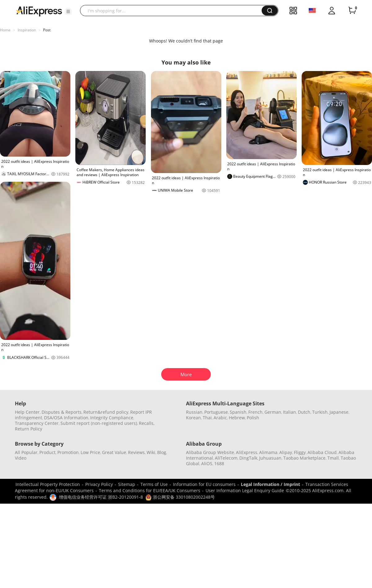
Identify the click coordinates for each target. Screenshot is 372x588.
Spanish (238, 412)
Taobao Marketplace (304, 458)
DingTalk (248, 458)
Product (47, 452)
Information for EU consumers (204, 484)
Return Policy (29, 429)
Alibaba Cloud (322, 452)
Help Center (27, 412)
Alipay (286, 452)
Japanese (339, 412)
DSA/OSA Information (66, 418)
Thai (207, 418)
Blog (162, 452)
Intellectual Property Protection (48, 484)
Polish (253, 418)
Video (21, 458)
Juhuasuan (270, 458)
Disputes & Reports (62, 412)
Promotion (68, 452)
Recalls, (147, 423)
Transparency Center (37, 423)
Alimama (268, 452)
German (273, 412)
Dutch (304, 412)
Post (47, 30)
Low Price (90, 452)
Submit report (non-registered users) (99, 423)
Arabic (220, 418)
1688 (219, 463)
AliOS (207, 463)
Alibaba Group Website (210, 452)
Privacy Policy (99, 484)
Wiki (151, 452)
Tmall (333, 458)
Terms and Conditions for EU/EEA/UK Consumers (150, 490)
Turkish (320, 412)
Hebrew (237, 418)
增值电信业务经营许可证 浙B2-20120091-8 (101, 497)
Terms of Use (154, 484)
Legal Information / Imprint (270, 484)
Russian (194, 412)
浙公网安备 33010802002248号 (180, 497)
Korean (193, 418)
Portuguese (216, 412)
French (255, 412)
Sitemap (127, 484)
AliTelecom (226, 458)
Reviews (136, 452)
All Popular (26, 452)
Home (5, 30)
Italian (290, 412)
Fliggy (300, 452)
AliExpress (247, 452)
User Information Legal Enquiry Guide (245, 490)
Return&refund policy (106, 412)
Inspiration (27, 30)
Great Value (114, 452)
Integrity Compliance (112, 418)
